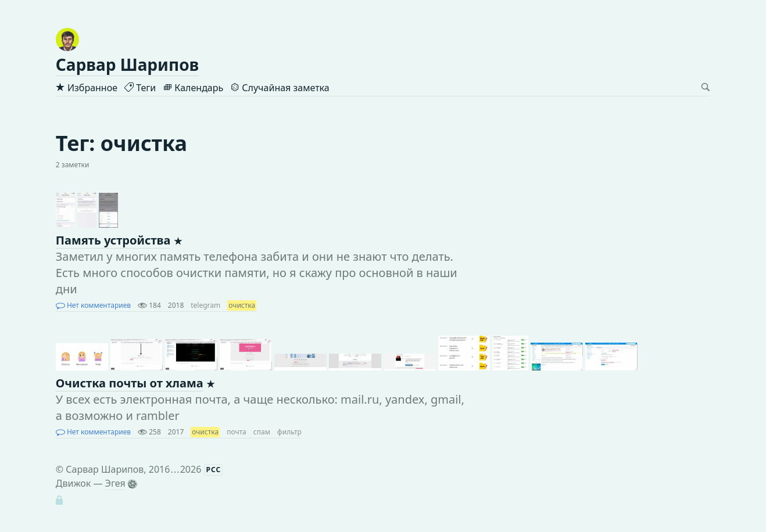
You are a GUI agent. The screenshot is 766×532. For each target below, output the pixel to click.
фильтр (289, 432)
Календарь (193, 88)
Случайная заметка (280, 88)
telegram (205, 305)
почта (237, 432)
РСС (214, 470)
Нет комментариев (93, 305)
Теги (140, 88)
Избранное (87, 88)
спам (262, 432)
